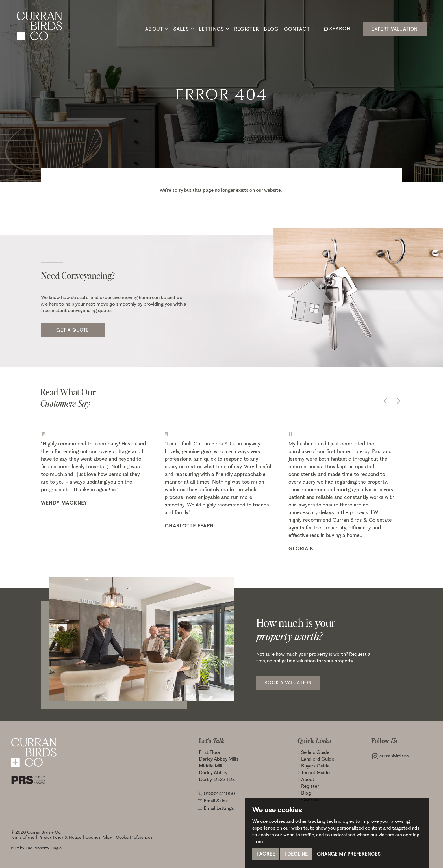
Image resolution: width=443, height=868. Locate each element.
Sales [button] (184, 29)
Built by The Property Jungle (36, 848)
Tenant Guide (314, 772)
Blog (271, 29)
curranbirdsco (391, 756)
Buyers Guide (314, 766)
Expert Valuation (395, 29)
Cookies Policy (99, 837)
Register (247, 29)
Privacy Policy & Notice (60, 837)
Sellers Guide (313, 752)
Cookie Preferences (134, 837)
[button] (385, 401)
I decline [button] (296, 854)
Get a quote (73, 330)
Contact (297, 29)
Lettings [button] (214, 29)
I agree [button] (266, 854)
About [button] (157, 29)
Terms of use (23, 837)
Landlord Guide (316, 759)
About (306, 779)
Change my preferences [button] (349, 854)
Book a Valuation (288, 683)
